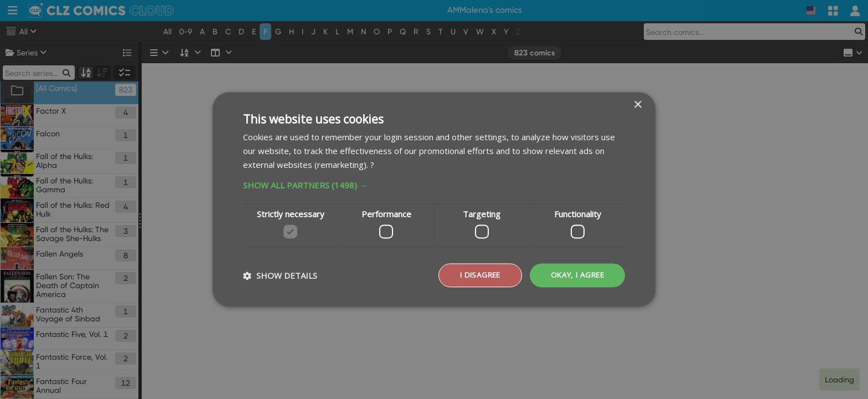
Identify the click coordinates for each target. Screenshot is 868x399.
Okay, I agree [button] (576, 275)
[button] (434, 185)
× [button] (637, 105)
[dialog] (434, 199)
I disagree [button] (475, 275)
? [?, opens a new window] (372, 164)
